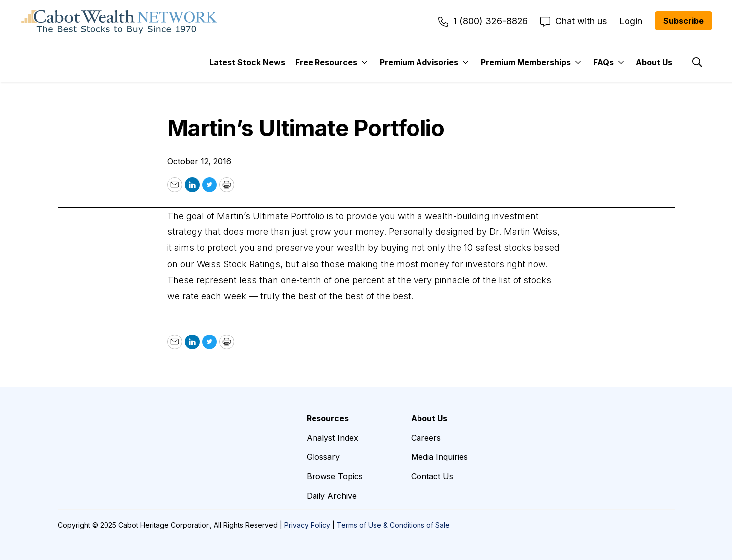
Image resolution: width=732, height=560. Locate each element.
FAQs (603, 62)
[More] (365, 62)
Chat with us (574, 21)
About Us (654, 62)
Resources (328, 418)
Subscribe (683, 21)
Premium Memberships (526, 62)
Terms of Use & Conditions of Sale (393, 525)
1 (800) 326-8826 (483, 21)
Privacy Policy (307, 525)
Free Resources (326, 62)
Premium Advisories (419, 62)
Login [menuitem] (631, 21)
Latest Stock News (247, 62)
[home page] (119, 21)
